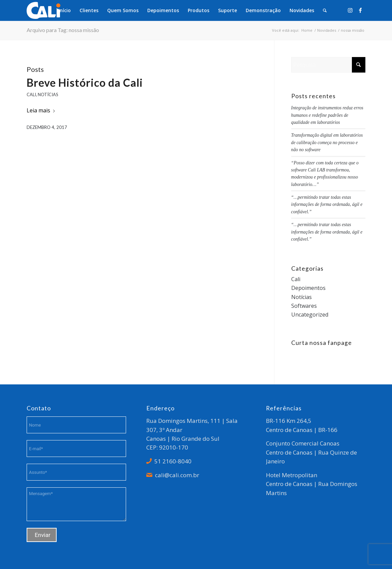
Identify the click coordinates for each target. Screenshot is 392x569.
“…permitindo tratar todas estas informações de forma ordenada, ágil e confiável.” (327, 205)
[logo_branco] (43, 10)
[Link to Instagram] (350, 10)
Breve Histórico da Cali (85, 83)
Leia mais (41, 110)
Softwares (304, 306)
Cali (31, 94)
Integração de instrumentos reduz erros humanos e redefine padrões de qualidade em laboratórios (327, 115)
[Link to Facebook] (360, 10)
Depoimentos (308, 288)
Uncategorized (310, 315)
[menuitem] (65, 10)
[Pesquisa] (325, 10)
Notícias (48, 94)
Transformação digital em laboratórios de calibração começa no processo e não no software (327, 142)
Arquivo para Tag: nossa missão (63, 30)
